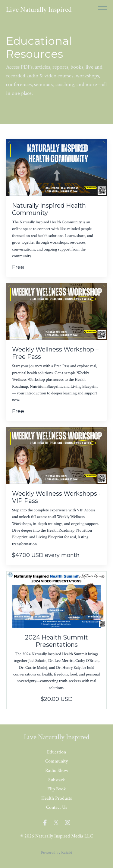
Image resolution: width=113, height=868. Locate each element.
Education (56, 752)
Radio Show (57, 771)
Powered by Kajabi (56, 853)
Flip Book (57, 789)
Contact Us (57, 807)
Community (56, 761)
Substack (57, 780)
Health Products (57, 798)
